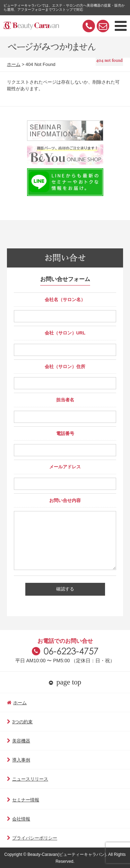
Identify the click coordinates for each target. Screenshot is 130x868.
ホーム (14, 64)
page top (65, 682)
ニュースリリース (28, 779)
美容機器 (19, 741)
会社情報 (19, 819)
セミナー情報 (23, 800)
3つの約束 (20, 722)
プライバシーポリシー (32, 838)
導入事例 (19, 760)
